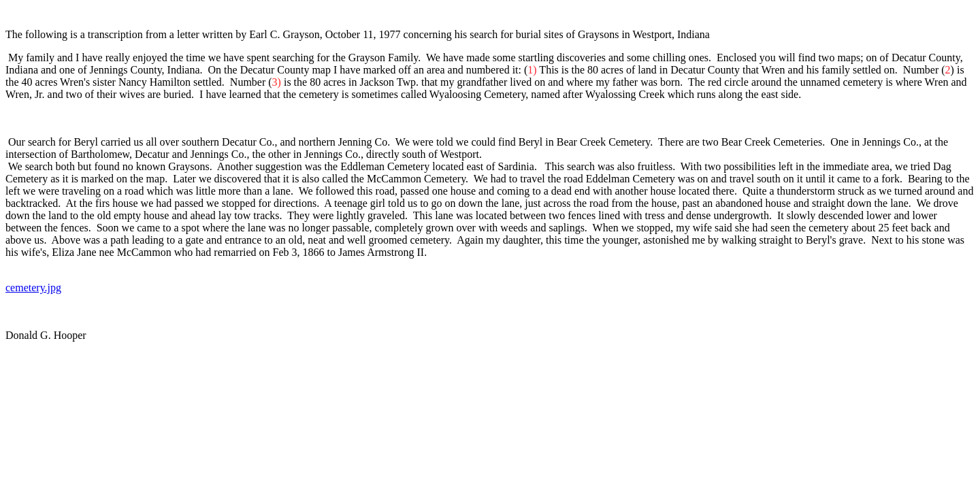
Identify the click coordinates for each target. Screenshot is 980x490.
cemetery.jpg (33, 288)
